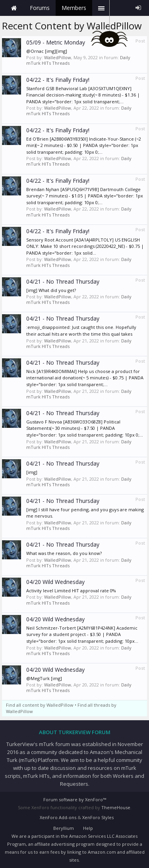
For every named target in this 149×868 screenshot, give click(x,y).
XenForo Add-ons (58, 817)
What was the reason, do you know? (64, 553)
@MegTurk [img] (44, 678)
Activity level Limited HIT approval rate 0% (71, 591)
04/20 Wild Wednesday (55, 582)
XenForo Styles (98, 817)
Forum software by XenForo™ (75, 799)
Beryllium (64, 828)
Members (74, 8)
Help (88, 828)
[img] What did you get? (51, 290)
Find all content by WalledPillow (40, 705)
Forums (40, 8)
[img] (32, 472)
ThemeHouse (116, 807)
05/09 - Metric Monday (56, 42)
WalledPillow (58, 57)
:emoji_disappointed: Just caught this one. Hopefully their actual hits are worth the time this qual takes (81, 331)
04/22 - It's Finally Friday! (58, 80)
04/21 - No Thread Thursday (63, 281)
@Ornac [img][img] (47, 51)
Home (14, 8)
